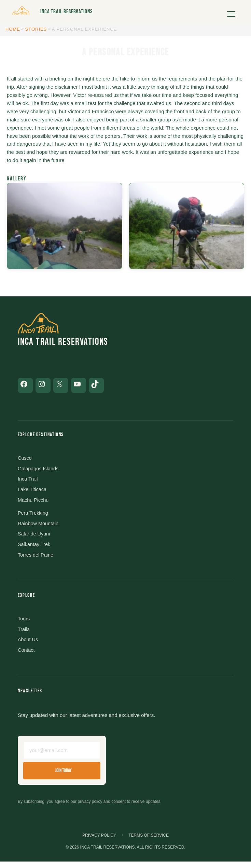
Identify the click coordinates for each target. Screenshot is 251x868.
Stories (36, 29)
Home (13, 29)
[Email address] (62, 756)
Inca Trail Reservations (66, 12)
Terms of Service (149, 841)
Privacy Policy (99, 841)
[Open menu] (231, 12)
